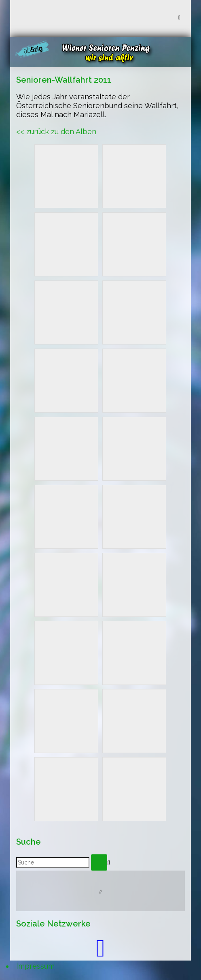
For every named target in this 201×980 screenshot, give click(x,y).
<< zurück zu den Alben (56, 132)
